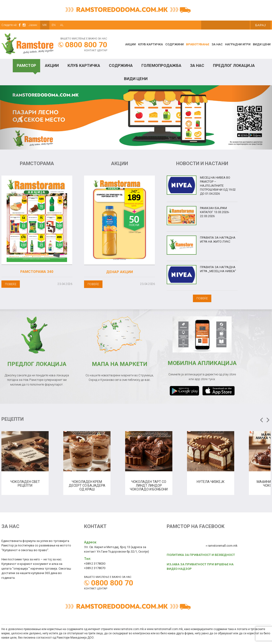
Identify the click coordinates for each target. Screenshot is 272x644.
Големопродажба (161, 65)
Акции (130, 44)
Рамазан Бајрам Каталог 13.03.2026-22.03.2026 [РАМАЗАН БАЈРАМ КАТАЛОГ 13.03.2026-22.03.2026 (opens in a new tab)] (215, 212)
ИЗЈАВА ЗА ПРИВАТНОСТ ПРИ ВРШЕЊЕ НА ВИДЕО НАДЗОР (200, 567)
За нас (217, 44)
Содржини (174, 44)
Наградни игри (238, 44)
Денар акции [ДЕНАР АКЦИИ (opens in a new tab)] (120, 272)
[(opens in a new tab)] (119, 220)
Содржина (121, 65)
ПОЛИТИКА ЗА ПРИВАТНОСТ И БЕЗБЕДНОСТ (201, 555)
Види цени (262, 44)
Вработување (198, 44)
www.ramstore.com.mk (129, 629)
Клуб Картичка (84, 65)
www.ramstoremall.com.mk (165, 629)
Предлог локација (234, 65)
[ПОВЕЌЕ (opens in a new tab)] (93, 284)
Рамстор (26, 65)
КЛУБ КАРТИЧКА (151, 44)
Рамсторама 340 (37, 272)
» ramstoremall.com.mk (222, 546)
